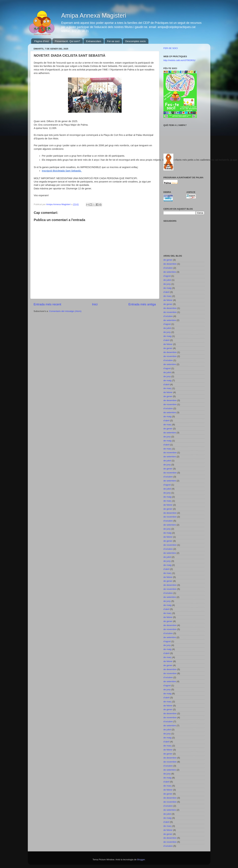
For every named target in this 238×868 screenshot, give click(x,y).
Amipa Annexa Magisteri (94, 16)
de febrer (168, 300)
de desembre (170, 264)
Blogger (141, 860)
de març (168, 296)
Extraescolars (94, 41)
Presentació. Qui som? (67, 41)
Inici (95, 304)
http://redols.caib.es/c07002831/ (179, 60)
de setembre (170, 272)
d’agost (167, 276)
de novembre (170, 312)
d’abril (166, 292)
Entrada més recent (47, 304)
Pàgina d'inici (42, 41)
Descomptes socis (135, 41)
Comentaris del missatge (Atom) (65, 311)
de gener (168, 260)
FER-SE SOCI (171, 48)
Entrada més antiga (142, 304)
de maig (167, 288)
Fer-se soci (113, 41)
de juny (167, 284)
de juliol (167, 280)
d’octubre (168, 268)
